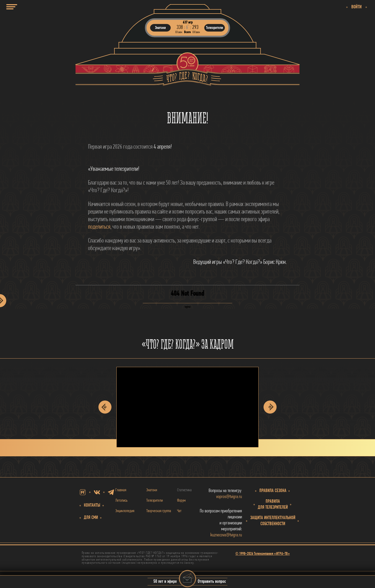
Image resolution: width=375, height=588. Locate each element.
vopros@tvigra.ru (229, 497)
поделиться (99, 227)
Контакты (92, 505)
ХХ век (179, 32)
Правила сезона (273, 491)
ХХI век (196, 32)
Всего (187, 32)
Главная (121, 490)
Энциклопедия (125, 511)
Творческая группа (159, 511)
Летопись (121, 501)
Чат (179, 511)
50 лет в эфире (165, 582)
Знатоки (152, 490)
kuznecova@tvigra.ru (226, 535)
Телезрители (155, 501)
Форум (181, 501)
